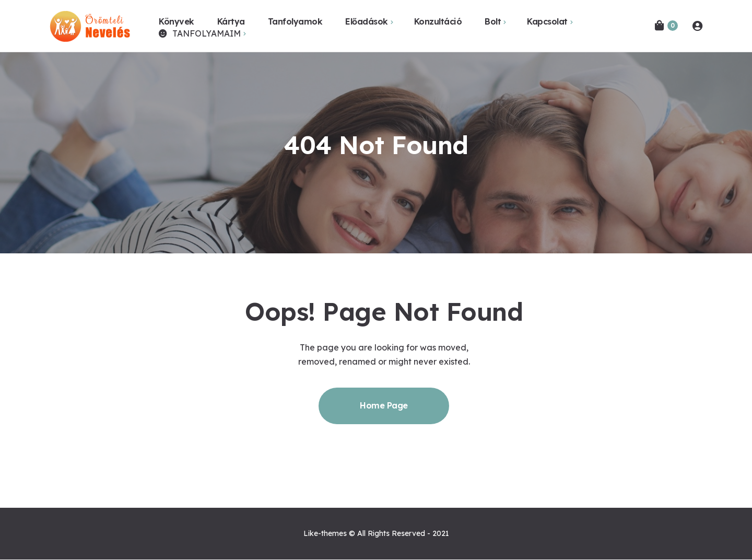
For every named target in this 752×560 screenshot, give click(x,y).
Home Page (384, 405)
